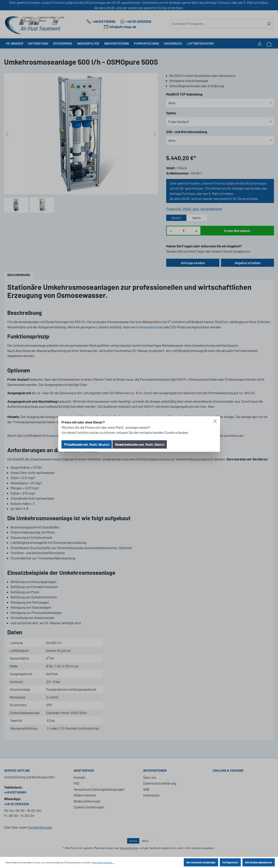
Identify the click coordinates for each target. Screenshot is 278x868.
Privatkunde (87, 444)
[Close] (215, 421)
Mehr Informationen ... (103, 862)
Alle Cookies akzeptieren (259, 862)
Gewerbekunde (140, 444)
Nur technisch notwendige (201, 862)
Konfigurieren (230, 862)
